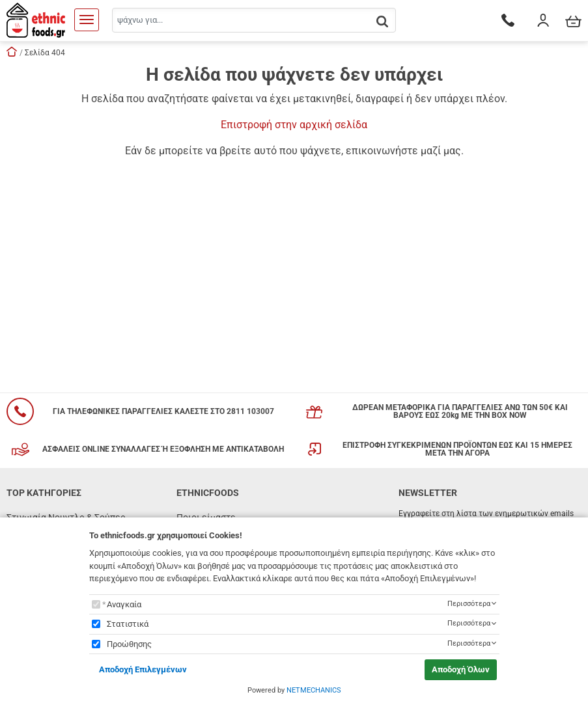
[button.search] (382, 21)
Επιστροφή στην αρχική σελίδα (294, 125)
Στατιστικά (128, 624)
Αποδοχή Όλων (461, 669)
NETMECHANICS (314, 690)
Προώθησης (129, 644)
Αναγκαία (124, 604)
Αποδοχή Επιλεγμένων (143, 669)
